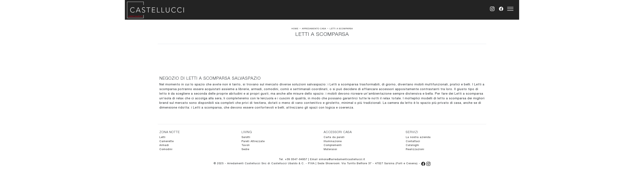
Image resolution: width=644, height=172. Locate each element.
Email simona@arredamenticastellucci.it (338, 159)
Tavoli (246, 145)
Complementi (333, 145)
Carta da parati (334, 137)
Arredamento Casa (314, 28)
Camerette (167, 141)
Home (295, 28)
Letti (162, 137)
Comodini (166, 149)
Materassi (330, 149)
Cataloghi (412, 145)
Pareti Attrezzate (253, 141)
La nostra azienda (418, 137)
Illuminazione (333, 141)
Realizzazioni (415, 149)
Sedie (245, 149)
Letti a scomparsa (341, 28)
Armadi (164, 145)
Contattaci (413, 141)
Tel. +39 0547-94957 (294, 159)
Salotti (246, 137)
